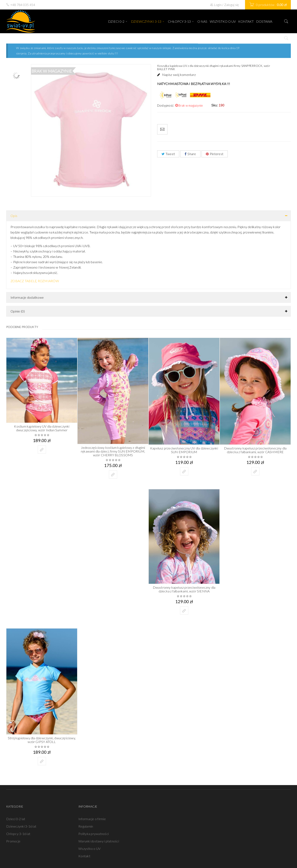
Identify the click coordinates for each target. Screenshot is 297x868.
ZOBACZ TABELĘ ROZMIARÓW (35, 281)
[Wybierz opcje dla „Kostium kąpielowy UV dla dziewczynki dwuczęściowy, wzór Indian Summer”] (42, 449)
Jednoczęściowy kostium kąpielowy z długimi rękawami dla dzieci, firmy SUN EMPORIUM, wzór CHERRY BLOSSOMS (113, 451)
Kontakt (84, 856)
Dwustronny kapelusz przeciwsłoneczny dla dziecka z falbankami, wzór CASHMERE (255, 450)
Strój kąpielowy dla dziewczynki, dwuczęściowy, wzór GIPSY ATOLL (42, 740)
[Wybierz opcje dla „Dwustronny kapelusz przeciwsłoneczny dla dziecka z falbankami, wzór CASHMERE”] (255, 471)
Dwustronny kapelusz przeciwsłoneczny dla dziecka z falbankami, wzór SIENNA (184, 589)
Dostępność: (166, 105)
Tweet (168, 154)
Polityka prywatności (94, 834)
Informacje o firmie (92, 819)
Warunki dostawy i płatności (99, 841)
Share (190, 154)
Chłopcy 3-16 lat (18, 834)
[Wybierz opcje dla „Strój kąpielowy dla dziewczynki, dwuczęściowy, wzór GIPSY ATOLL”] (42, 761)
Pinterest (215, 154)
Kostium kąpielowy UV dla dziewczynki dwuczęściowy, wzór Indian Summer (42, 428)
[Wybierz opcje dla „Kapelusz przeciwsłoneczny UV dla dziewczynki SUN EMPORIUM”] (184, 471)
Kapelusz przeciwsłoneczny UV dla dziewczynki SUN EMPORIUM (184, 450)
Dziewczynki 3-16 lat (21, 826)
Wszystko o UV (89, 849)
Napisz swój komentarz (179, 75)
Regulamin (86, 826)
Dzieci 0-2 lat (16, 819)
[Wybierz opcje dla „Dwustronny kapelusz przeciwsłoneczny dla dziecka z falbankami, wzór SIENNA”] (184, 611)
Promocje (13, 841)
